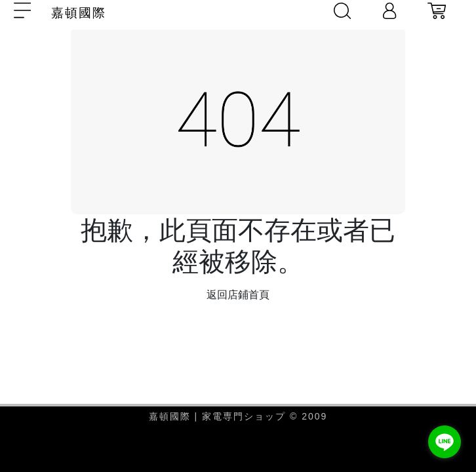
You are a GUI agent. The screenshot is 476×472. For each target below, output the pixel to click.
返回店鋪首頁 (238, 295)
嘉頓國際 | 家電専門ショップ (219, 416)
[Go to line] (445, 442)
